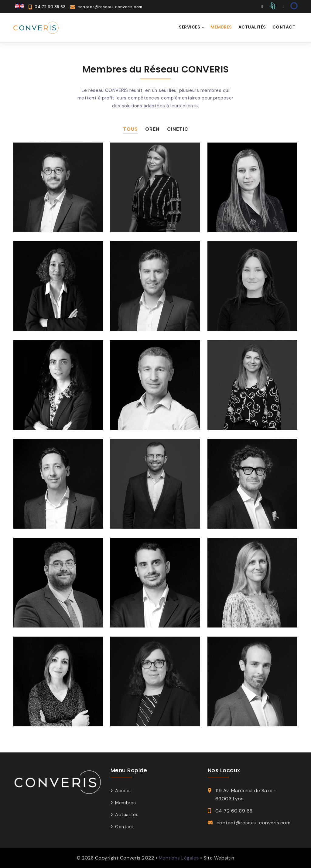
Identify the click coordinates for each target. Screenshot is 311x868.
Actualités (127, 815)
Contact (125, 826)
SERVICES (190, 27)
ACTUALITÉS (252, 27)
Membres (126, 802)
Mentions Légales (179, 858)
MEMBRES (221, 27)
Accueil (123, 791)
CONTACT (284, 27)
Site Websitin (220, 858)
